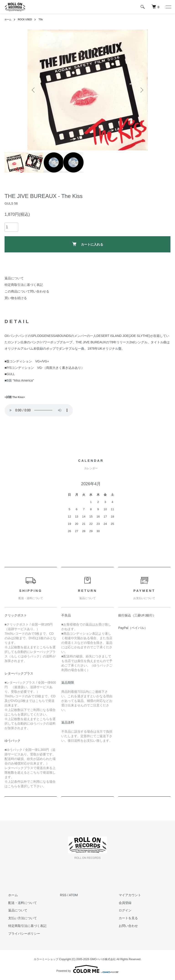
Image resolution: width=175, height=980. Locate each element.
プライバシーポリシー (21, 934)
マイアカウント (126, 895)
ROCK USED (27, 19)
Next (141, 90)
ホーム (9, 19)
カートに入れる (88, 244)
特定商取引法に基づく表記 (24, 285)
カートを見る (125, 918)
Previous (34, 90)
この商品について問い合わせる (27, 291)
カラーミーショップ (46, 959)
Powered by (87, 969)
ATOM (73, 895)
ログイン (121, 911)
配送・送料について (19, 903)
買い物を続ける (16, 298)
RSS (63, 895)
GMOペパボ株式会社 (103, 959)
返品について (14, 278)
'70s (44, 19)
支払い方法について (19, 918)
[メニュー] (168, 7)
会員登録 (121, 903)
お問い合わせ (125, 926)
